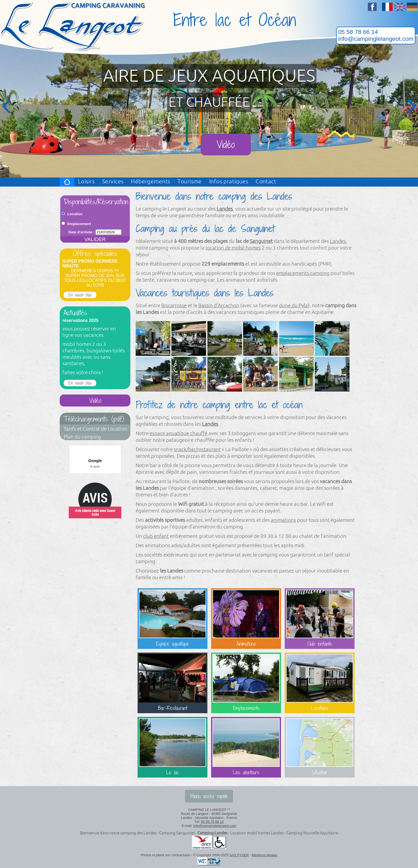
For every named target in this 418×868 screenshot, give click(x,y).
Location (75, 214)
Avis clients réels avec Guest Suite (95, 512)
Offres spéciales (95, 254)
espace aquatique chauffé (178, 433)
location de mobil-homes (233, 248)
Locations (320, 683)
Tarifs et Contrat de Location (96, 429)
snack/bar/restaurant (197, 449)
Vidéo (226, 145)
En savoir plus (80, 295)
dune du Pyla (294, 306)
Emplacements (246, 683)
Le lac (172, 747)
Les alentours (246, 747)
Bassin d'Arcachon (219, 306)
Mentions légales (264, 855)
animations (283, 520)
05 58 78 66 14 (358, 32)
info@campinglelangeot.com (376, 39)
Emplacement (79, 224)
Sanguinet (261, 241)
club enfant (156, 536)
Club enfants (320, 619)
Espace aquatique (172, 619)
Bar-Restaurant (172, 683)
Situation (320, 747)
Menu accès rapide (209, 796)
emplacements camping (303, 273)
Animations (246, 619)
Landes (225, 209)
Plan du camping (82, 437)
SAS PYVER (239, 855)
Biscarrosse (174, 306)
